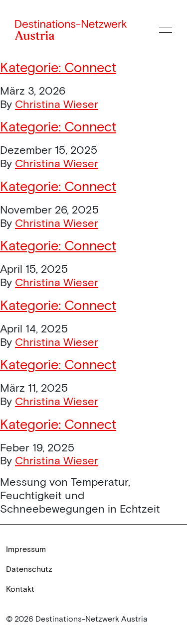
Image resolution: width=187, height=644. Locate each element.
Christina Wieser (57, 105)
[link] (93, 549)
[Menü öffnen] (166, 30)
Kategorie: (58, 68)
